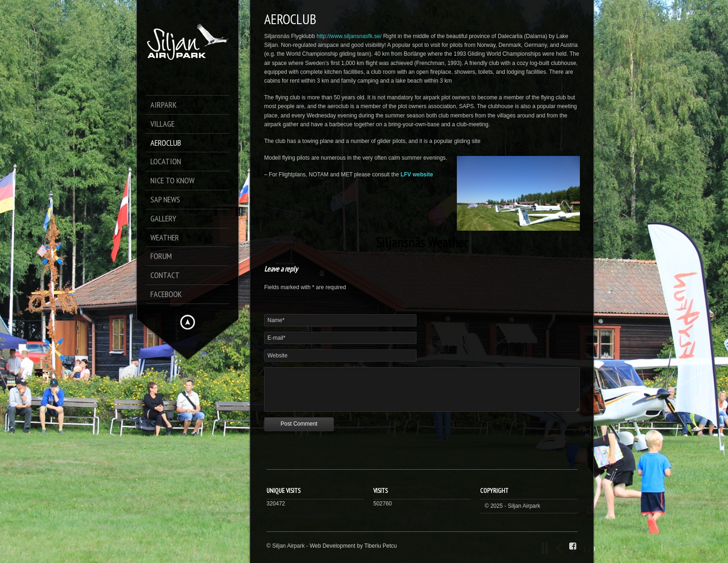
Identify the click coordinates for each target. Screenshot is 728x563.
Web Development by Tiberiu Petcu (353, 546)
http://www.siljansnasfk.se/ (349, 36)
